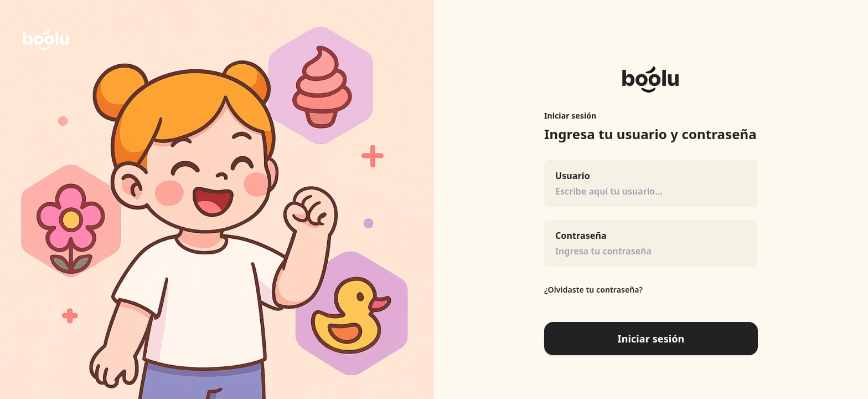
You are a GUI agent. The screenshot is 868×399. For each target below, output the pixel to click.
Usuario (573, 176)
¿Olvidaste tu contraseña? (593, 290)
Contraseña (581, 236)
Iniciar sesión (651, 339)
